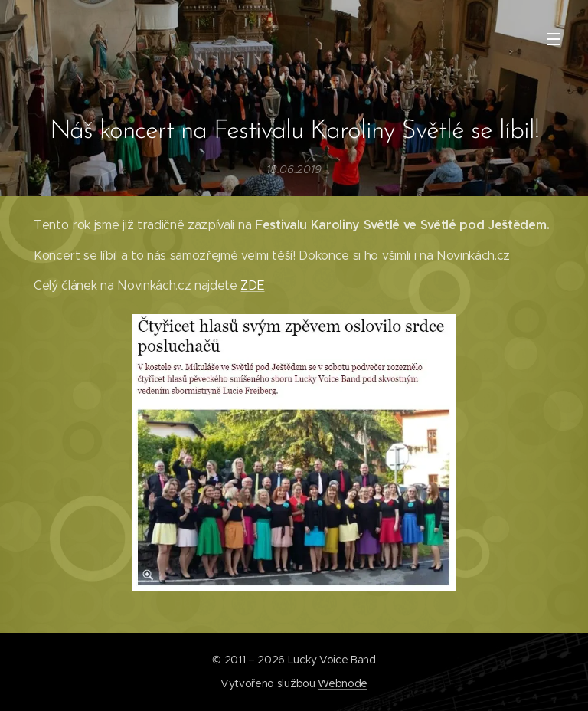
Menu (554, 39)
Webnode (343, 683)
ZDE (252, 285)
